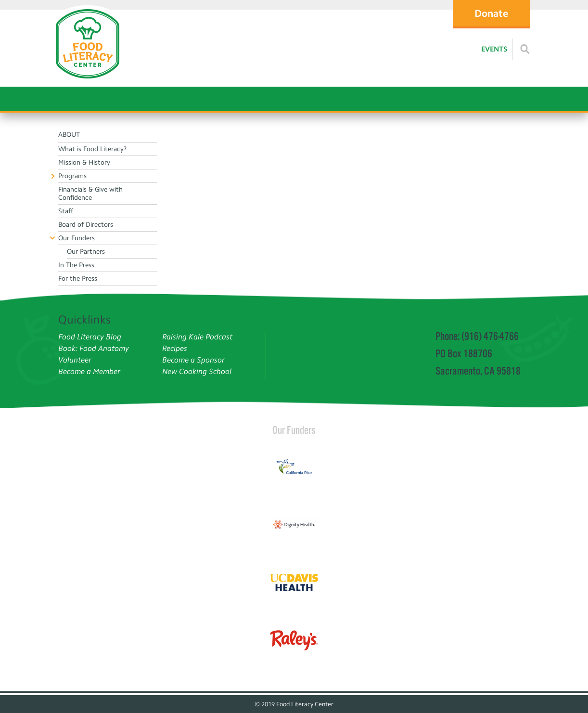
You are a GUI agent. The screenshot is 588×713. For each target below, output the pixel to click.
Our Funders (294, 430)
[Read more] (525, 49)
